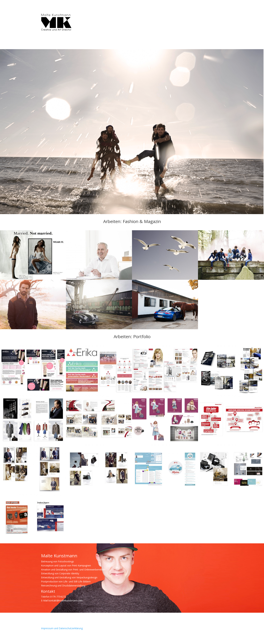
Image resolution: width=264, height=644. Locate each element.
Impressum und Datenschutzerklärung (62, 628)
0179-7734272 (58, 597)
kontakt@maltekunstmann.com (66, 600)
